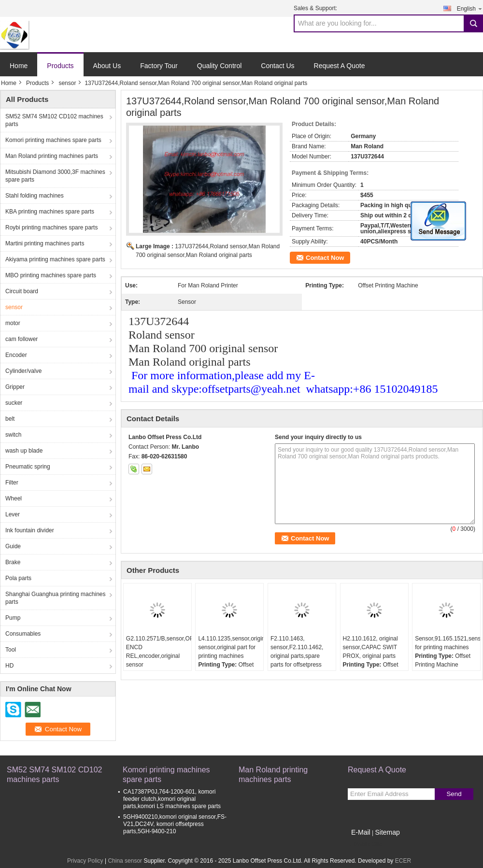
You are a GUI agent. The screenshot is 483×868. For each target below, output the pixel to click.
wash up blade (24, 451)
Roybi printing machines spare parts (51, 228)
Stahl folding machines (35, 196)
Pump (13, 618)
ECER (403, 861)
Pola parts (18, 578)
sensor (67, 83)
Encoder (16, 355)
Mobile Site (365, 844)
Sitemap (387, 832)
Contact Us (277, 66)
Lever (13, 514)
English (470, 8)
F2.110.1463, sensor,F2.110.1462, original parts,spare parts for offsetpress (297, 652)
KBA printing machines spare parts (50, 212)
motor (13, 323)
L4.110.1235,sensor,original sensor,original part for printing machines (231, 647)
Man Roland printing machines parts (52, 156)
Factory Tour (159, 66)
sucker (14, 403)
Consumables (23, 634)
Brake (13, 562)
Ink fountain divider (30, 530)
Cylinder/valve (23, 371)
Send (454, 794)
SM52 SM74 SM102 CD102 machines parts (54, 120)
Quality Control (220, 66)
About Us (107, 66)
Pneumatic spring (28, 467)
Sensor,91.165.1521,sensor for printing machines (447, 643)
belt (10, 419)
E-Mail (361, 832)
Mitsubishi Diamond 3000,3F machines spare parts (55, 176)
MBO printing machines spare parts (51, 275)
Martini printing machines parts (45, 243)
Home (19, 66)
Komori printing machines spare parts (53, 140)
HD (9, 666)
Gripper (15, 387)
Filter (12, 483)
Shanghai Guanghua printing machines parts (55, 598)
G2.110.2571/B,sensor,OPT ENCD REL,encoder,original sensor (159, 652)
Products (60, 66)
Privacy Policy (85, 861)
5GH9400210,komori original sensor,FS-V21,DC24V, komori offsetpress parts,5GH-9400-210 (175, 824)
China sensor (125, 861)
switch (13, 435)
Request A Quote (340, 66)
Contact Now (325, 258)
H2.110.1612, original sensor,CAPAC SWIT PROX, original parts (370, 647)
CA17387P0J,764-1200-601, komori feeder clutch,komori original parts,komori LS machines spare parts (172, 799)
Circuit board (22, 291)
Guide (13, 546)
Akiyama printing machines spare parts (55, 259)
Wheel (14, 498)
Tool (11, 650)
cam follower (21, 339)
